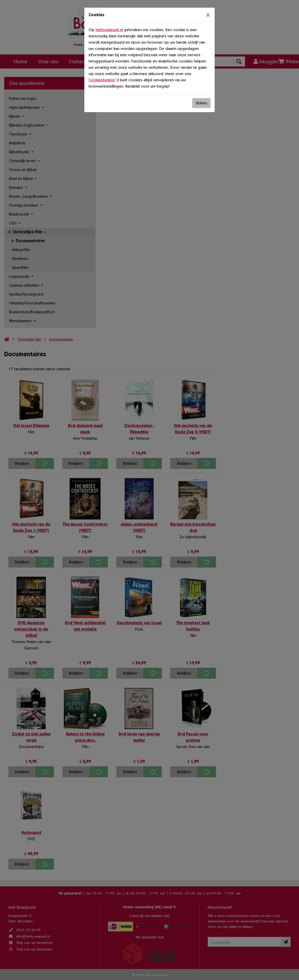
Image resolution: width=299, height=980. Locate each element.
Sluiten (201, 103)
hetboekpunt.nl (109, 30)
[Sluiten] (208, 15)
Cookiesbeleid (101, 80)
